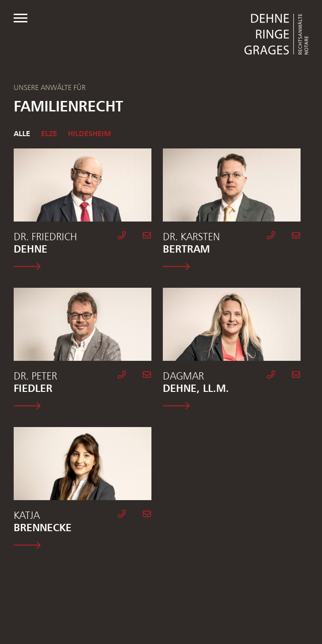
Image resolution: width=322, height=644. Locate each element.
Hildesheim (89, 133)
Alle (22, 133)
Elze (49, 133)
